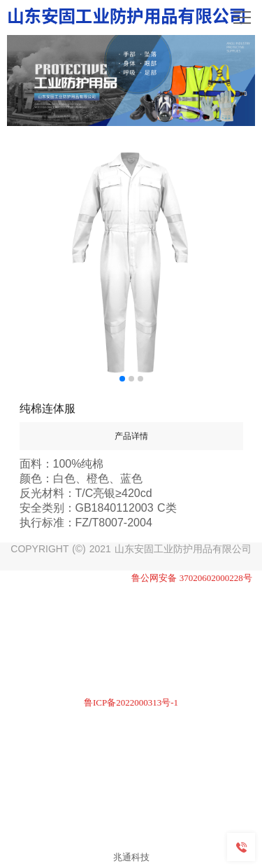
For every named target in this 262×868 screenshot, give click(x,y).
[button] (122, 379)
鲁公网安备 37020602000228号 (192, 578)
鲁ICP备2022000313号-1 (131, 702)
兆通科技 (131, 857)
